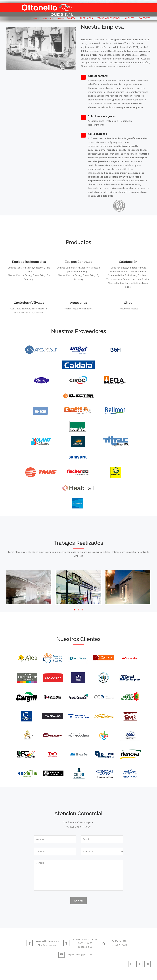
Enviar (78, 901)
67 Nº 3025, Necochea (48, 946)
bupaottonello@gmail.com (75, 955)
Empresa (71, 18)
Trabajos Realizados (109, 18)
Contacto (145, 18)
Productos (86, 18)
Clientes (130, 18)
